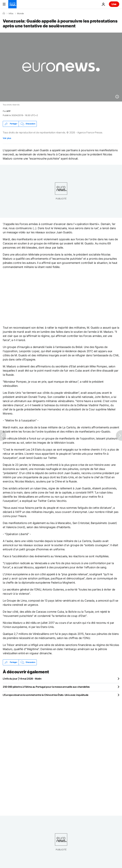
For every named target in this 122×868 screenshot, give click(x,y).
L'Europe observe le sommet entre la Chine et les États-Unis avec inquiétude (46, 695)
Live (114, 4)
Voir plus (7, 138)
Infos (11, 14)
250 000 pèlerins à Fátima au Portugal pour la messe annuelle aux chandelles (46, 687)
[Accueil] (4, 13)
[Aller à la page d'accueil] (12, 4)
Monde (20, 14)
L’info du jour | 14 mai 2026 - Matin (22, 679)
